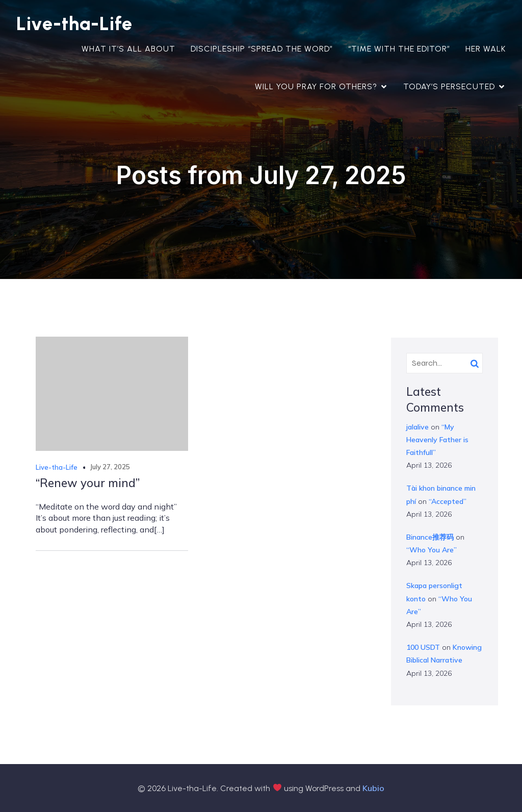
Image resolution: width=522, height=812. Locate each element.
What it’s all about (128, 49)
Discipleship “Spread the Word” (262, 49)
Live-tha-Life (57, 467)
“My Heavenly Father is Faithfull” (437, 440)
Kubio (373, 788)
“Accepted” (448, 501)
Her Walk (486, 49)
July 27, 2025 (110, 467)
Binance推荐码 (430, 537)
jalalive (417, 427)
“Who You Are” (432, 550)
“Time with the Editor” (399, 49)
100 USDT (423, 647)
